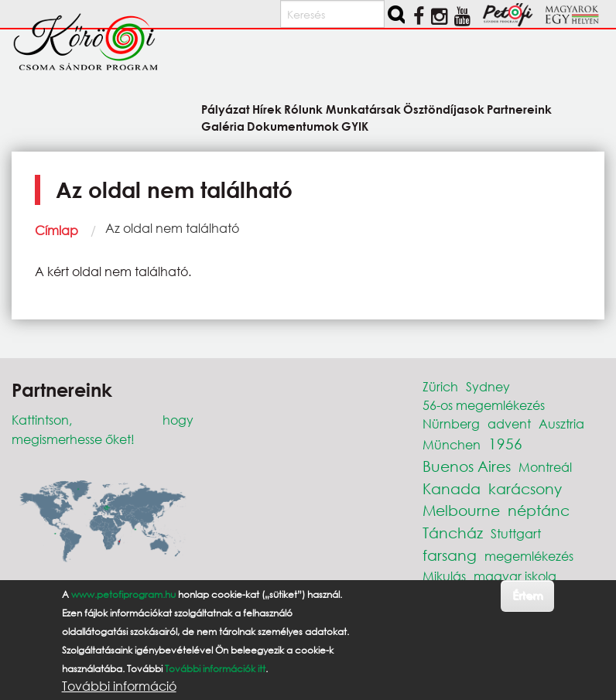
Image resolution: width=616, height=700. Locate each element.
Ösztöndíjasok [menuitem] (444, 109)
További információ (119, 686)
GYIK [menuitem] (355, 126)
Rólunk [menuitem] (303, 109)
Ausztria (561, 423)
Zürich (440, 386)
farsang (450, 555)
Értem (527, 595)
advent (509, 423)
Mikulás (444, 576)
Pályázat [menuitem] (226, 109)
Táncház (453, 533)
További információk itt (215, 669)
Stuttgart (516, 533)
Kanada (452, 488)
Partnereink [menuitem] (519, 109)
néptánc (539, 510)
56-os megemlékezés (484, 405)
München (452, 444)
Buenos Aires (467, 466)
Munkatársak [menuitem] (363, 109)
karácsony (525, 488)
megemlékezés (529, 556)
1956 (505, 444)
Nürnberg (451, 423)
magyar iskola (515, 576)
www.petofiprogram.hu (123, 594)
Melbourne (461, 510)
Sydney (488, 386)
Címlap (56, 230)
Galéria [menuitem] (223, 126)
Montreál (545, 467)
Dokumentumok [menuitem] (293, 126)
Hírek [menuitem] (267, 109)
